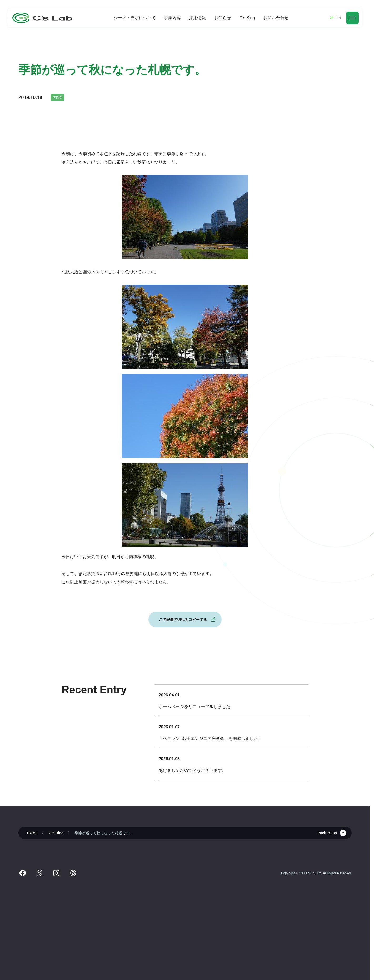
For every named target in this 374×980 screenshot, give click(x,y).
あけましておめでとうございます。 (192, 770)
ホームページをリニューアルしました (195, 707)
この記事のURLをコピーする (183, 620)
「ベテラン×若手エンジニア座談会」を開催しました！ (210, 738)
